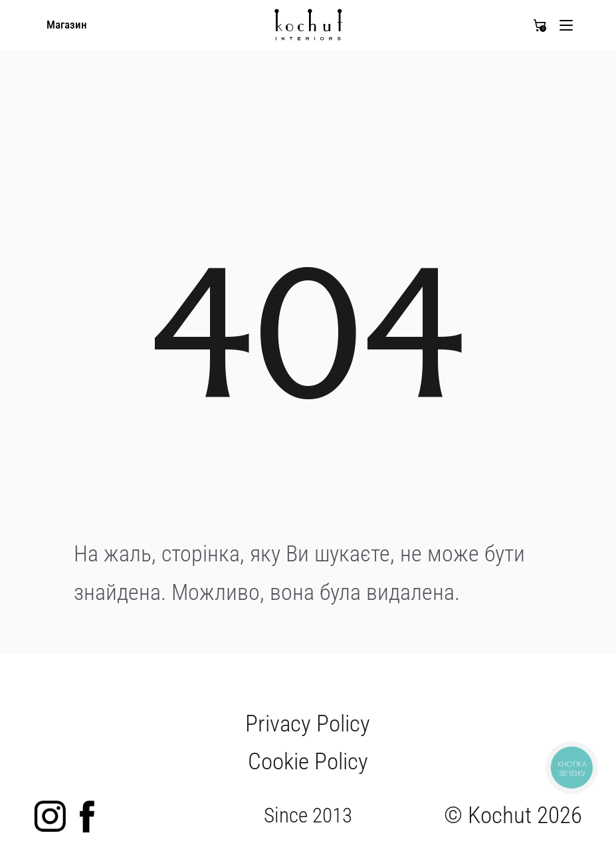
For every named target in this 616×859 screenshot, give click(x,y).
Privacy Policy (308, 723)
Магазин (67, 25)
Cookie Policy (308, 761)
